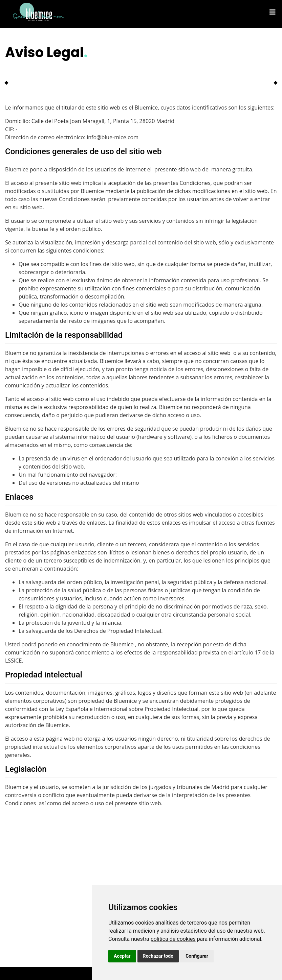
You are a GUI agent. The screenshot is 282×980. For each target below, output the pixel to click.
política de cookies (173, 939)
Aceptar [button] (122, 956)
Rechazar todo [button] (158, 956)
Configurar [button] (197, 956)
